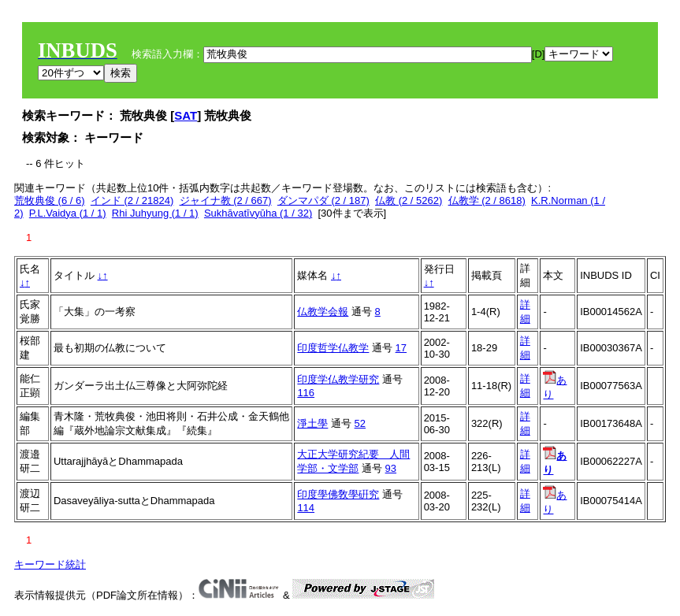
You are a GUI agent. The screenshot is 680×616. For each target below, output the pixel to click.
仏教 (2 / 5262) (409, 200)
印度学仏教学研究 (338, 379)
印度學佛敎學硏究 (338, 494)
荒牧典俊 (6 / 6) (50, 200)
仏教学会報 (323, 312)
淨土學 (312, 423)
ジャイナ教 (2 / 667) (226, 200)
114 (306, 508)
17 (401, 348)
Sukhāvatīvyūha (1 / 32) (258, 213)
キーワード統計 (50, 564)
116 (306, 393)
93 (391, 468)
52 (360, 423)
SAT (186, 115)
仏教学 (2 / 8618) (487, 200)
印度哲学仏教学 (333, 348)
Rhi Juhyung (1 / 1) (155, 213)
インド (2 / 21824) (132, 200)
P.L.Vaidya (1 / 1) (68, 213)
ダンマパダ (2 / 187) (323, 200)
